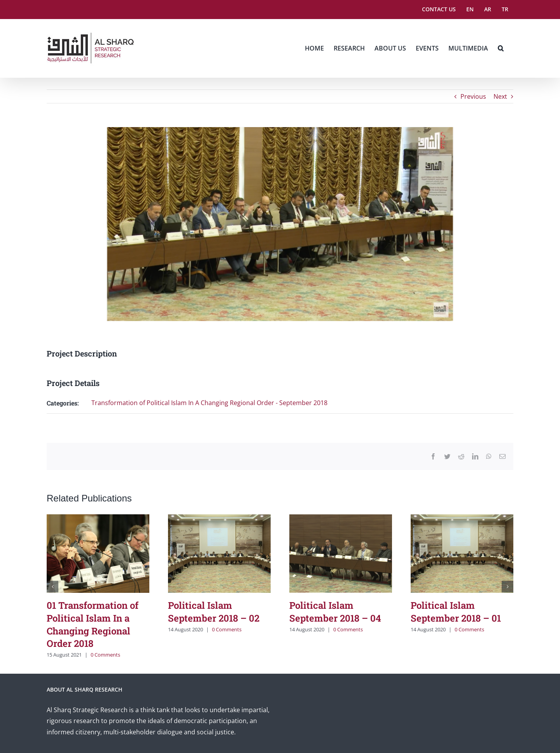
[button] (501, 48)
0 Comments (105, 655)
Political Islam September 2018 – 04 (335, 612)
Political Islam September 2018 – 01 (456, 612)
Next (500, 96)
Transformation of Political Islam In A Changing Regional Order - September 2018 (209, 403)
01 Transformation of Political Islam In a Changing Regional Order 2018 (93, 624)
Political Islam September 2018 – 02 (214, 612)
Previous (473, 96)
